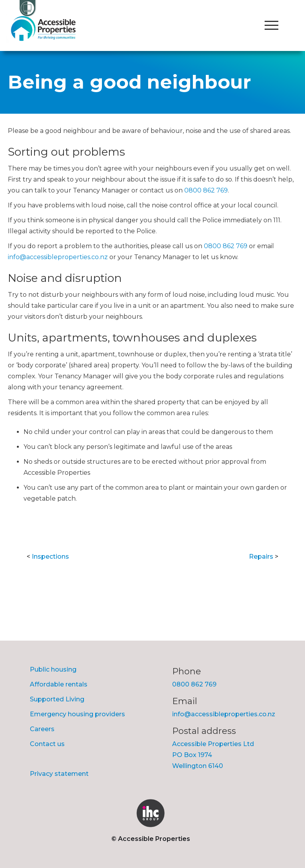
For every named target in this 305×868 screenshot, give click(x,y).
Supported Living (57, 699)
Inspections (50, 557)
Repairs (261, 557)
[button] (271, 25)
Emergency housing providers (77, 714)
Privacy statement (59, 774)
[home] (45, 28)
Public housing (53, 669)
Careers (42, 729)
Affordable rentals (59, 684)
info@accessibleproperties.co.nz (58, 257)
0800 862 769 (206, 190)
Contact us (47, 744)
